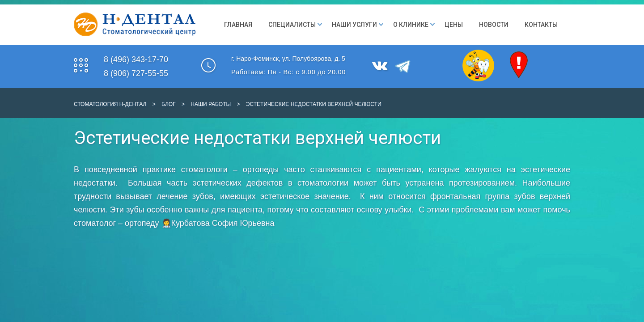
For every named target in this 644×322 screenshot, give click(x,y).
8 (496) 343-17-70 (136, 59)
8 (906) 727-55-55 (136, 73)
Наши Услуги (354, 25)
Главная (238, 25)
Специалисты (292, 25)
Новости (494, 25)
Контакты (541, 25)
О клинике (411, 25)
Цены (454, 25)
